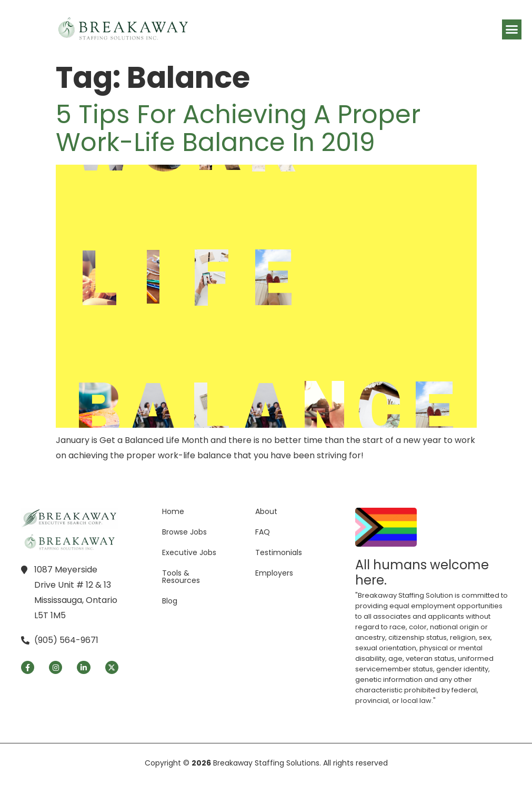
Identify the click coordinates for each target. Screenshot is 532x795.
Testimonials (279, 552)
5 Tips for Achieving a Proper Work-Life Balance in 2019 (238, 128)
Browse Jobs (184, 532)
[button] (512, 29)
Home (173, 511)
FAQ (263, 532)
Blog (170, 601)
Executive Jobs (189, 552)
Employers (274, 573)
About (266, 511)
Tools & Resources (181, 577)
